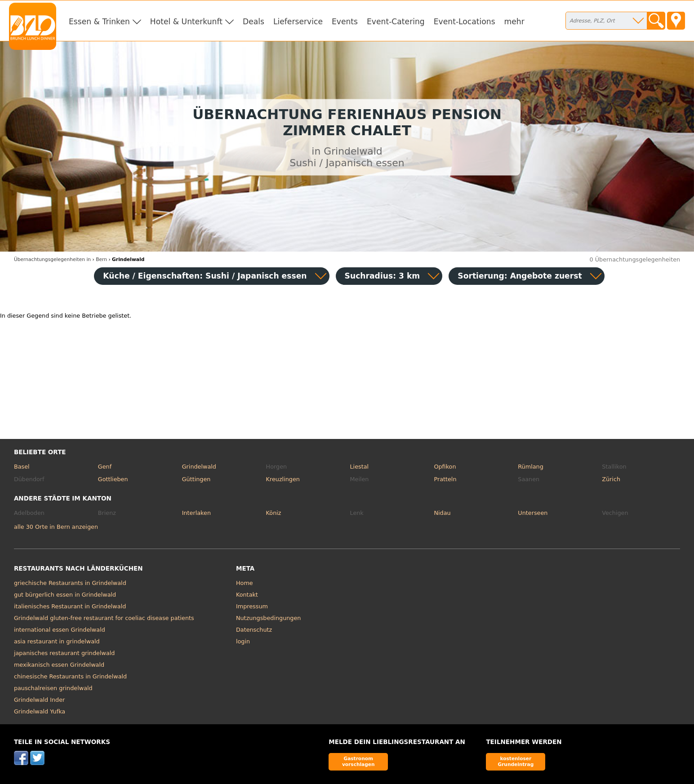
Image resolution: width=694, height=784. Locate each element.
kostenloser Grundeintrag (516, 761)
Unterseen (533, 513)
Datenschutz (254, 630)
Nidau (442, 513)
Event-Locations (465, 22)
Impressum (252, 606)
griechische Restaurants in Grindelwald (70, 583)
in (52, 259)
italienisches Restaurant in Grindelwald (70, 606)
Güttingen (196, 479)
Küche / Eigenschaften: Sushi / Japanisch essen (205, 276)
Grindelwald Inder (39, 700)
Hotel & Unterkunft (186, 22)
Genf (105, 467)
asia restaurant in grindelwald (57, 641)
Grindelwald (199, 467)
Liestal (360, 467)
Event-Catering (396, 22)
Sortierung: (520, 276)
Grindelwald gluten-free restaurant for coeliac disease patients (104, 618)
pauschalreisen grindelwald (53, 688)
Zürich (611, 479)
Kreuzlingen (283, 479)
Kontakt (247, 595)
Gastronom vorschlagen (358, 761)
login (243, 641)
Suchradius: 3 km (383, 276)
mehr (514, 22)
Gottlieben (113, 479)
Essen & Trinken (99, 22)
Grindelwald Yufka (40, 711)
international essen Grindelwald (60, 630)
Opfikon (445, 467)
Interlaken (196, 513)
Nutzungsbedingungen (269, 618)
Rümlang (530, 467)
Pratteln (445, 479)
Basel (22, 467)
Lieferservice (298, 22)
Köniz (274, 513)
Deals (254, 22)
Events (345, 22)
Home (245, 583)
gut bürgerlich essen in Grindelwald (65, 595)
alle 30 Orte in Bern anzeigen (56, 527)
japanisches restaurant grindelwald (65, 653)
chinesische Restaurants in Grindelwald (70, 676)
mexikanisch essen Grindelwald (59, 665)
